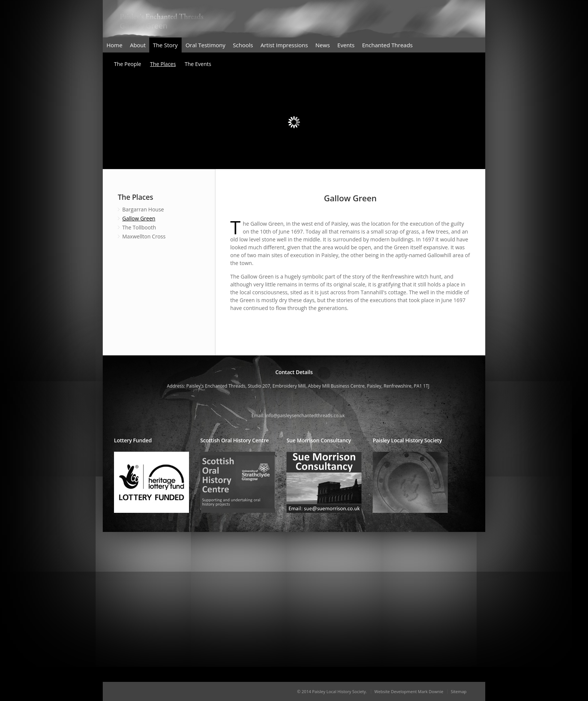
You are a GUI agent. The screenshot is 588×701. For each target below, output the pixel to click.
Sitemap (459, 691)
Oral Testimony (205, 45)
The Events (198, 64)
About (138, 45)
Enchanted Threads (388, 45)
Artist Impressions (284, 45)
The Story (165, 45)
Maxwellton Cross (144, 236)
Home (114, 45)
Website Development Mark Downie (409, 691)
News (323, 45)
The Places (163, 64)
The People (127, 64)
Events (346, 45)
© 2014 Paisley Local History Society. (332, 691)
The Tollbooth (139, 227)
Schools (243, 45)
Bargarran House (143, 209)
